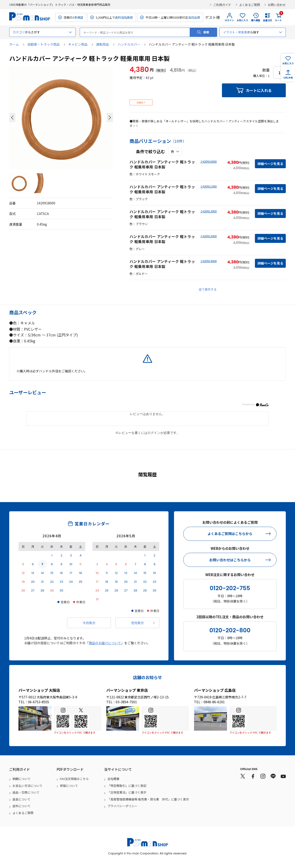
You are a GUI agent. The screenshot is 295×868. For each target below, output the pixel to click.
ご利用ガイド (222, 5)
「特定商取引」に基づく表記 (127, 786)
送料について (21, 806)
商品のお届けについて (105, 643)
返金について (21, 799)
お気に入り (242, 20)
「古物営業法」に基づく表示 (127, 792)
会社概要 (113, 779)
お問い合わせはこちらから (230, 560)
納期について (21, 779)
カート (278, 17)
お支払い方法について (27, 786)
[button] (12, 118)
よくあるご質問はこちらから (230, 534)
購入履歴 (256, 20)
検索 (206, 32)
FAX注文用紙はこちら (74, 779)
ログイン (229, 20)
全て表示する (208, 289)
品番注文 (268, 20)
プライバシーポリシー (122, 806)
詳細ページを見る (270, 164)
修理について (69, 786)
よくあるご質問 (249, 5)
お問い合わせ (277, 5)
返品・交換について (26, 792)
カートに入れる (259, 90)
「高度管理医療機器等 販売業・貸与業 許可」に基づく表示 (148, 799)
